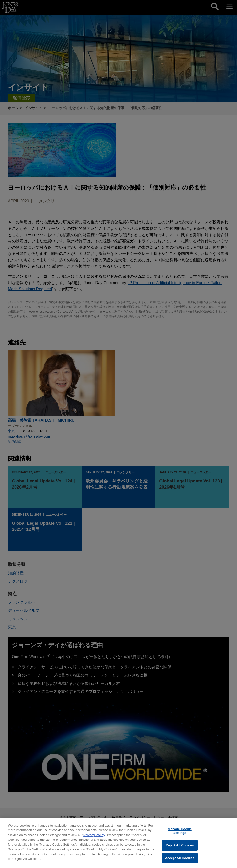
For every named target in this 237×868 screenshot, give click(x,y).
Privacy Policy (94, 837)
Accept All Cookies (180, 860)
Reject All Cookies (180, 847)
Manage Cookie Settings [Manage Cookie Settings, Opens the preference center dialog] (180, 833)
